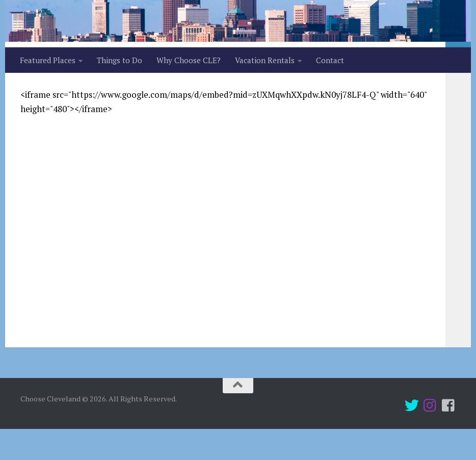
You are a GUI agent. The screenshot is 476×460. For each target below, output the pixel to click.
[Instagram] (430, 437)
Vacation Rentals (265, 60)
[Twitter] (412, 437)
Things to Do (120, 60)
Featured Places (48, 60)
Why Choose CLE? (189, 60)
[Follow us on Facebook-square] (448, 437)
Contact (330, 60)
